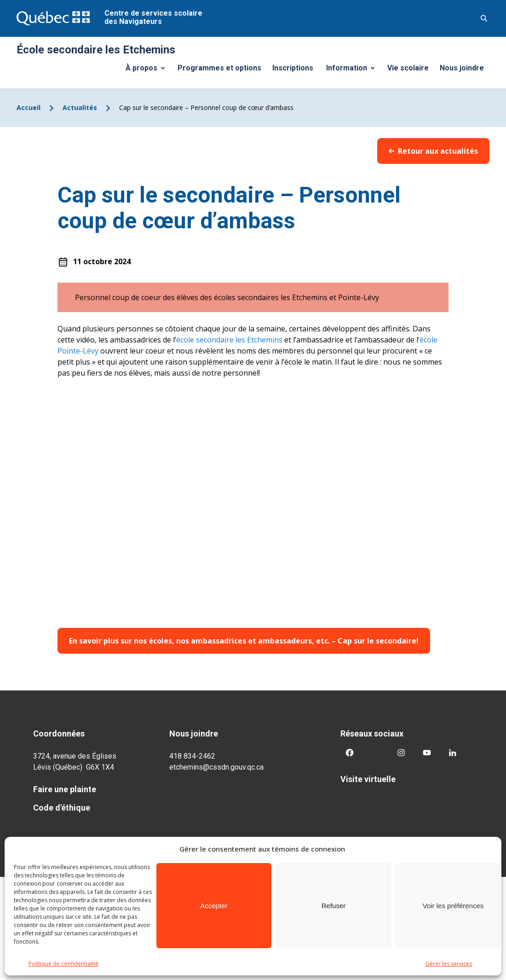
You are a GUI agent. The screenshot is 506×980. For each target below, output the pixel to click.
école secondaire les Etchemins (229, 340)
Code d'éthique (62, 808)
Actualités (80, 107)
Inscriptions (293, 68)
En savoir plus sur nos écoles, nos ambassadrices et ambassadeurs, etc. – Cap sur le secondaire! (244, 641)
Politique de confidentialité (63, 964)
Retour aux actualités (433, 151)
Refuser (334, 906)
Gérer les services (449, 964)
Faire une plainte (65, 789)
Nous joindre (462, 68)
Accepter (214, 906)
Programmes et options (219, 68)
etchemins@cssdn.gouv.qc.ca (216, 767)
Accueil (29, 107)
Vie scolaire (408, 68)
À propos (149, 70)
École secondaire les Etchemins (96, 50)
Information (354, 70)
